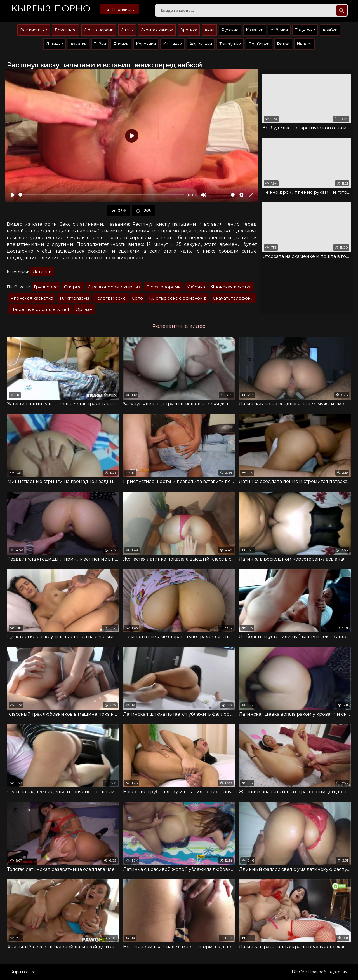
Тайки (100, 44)
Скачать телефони (233, 298)
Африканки (201, 44)
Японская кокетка (231, 287)
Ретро (283, 44)
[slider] (101, 195)
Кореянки (146, 44)
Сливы (127, 30)
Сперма (73, 287)
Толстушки (230, 44)
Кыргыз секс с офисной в (178, 298)
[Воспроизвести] (13, 195)
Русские (230, 30)
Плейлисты (120, 9)
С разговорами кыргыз (114, 287)
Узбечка (196, 287)
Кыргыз (51, 9)
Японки (121, 44)
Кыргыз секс (23, 972)
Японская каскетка (32, 298)
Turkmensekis (74, 298)
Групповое (46, 287)
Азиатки (79, 44)
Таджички (305, 30)
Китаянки (173, 44)
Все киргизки (34, 30)
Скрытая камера (157, 30)
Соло (137, 298)
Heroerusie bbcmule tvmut (40, 309)
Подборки (259, 44)
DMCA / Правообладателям (320, 972)
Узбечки (279, 30)
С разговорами (99, 30)
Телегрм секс (110, 298)
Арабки (330, 30)
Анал (209, 30)
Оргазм (84, 309)
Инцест (304, 44)
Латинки (55, 44)
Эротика (189, 30)
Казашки (255, 30)
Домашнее (66, 30)
